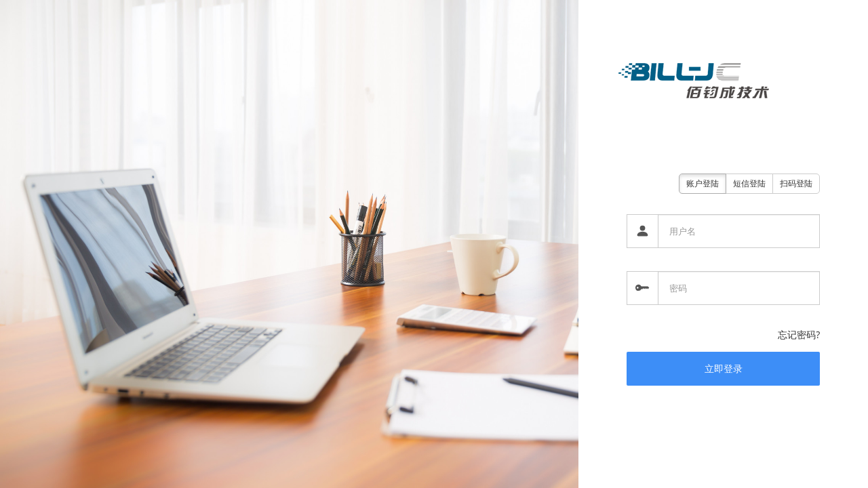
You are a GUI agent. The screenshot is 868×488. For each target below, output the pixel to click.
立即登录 (724, 368)
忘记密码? (799, 334)
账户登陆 (703, 183)
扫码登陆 (796, 183)
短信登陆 (749, 183)
